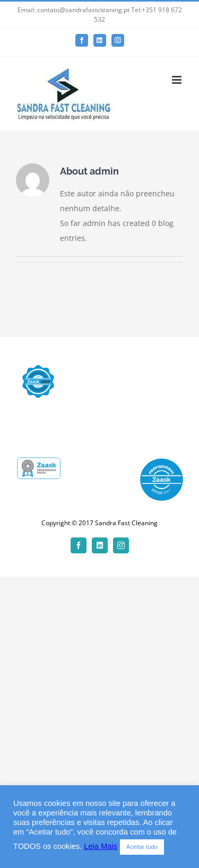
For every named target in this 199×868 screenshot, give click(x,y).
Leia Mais (101, 846)
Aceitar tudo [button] (142, 847)
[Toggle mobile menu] (178, 80)
